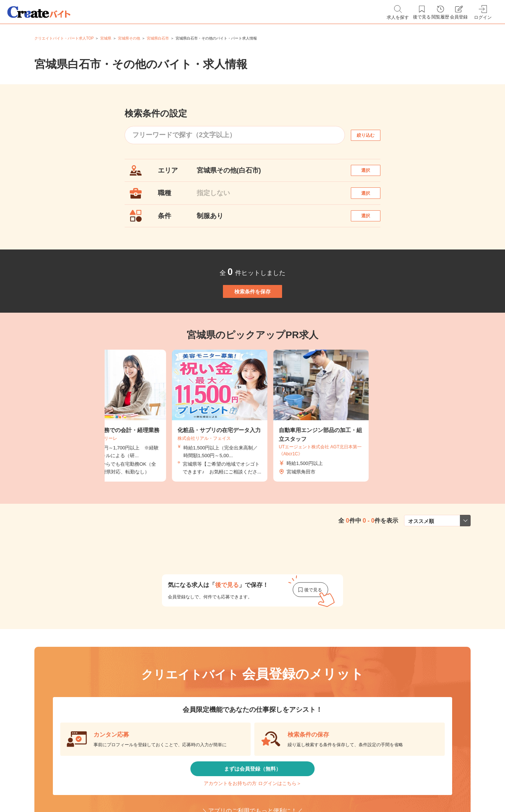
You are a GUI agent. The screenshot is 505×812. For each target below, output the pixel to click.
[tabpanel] (253, 451)
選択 (372, 174)
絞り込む (372, 135)
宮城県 (106, 38)
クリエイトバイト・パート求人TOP (64, 38)
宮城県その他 (129, 38)
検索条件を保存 (253, 319)
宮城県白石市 (158, 38)
